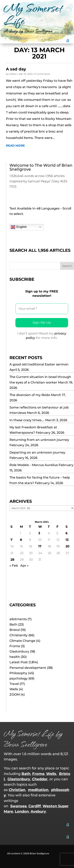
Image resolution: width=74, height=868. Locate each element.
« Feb (14, 566)
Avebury (38, 811)
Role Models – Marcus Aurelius (34, 465)
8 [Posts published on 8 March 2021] (21, 540)
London (22, 811)
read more (15, 146)
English (19, 227)
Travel (14, 684)
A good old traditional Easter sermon (39, 364)
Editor (13, 74)
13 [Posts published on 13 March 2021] (67, 540)
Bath (13, 624)
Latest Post (19, 662)
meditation (38, 790)
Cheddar (40, 779)
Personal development (28, 668)
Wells (14, 689)
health (15, 657)
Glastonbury (19, 651)
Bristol (15, 630)
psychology (19, 678)
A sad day (16, 69)
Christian (17, 790)
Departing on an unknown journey (37, 452)
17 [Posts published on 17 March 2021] (40, 546)
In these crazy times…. (27, 420)
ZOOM (15, 694)
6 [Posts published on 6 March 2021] (67, 533)
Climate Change (22, 641)
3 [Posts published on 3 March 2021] (39, 533)
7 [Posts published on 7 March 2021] (11, 540)
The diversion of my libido (30, 395)
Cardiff (35, 806)
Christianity (19, 635)
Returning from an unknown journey (39, 440)
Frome (15, 646)
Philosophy (18, 673)
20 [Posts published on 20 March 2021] (67, 546)
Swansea (18, 806)
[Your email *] (42, 309)
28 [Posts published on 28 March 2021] (12, 560)
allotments (18, 619)
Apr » (24, 566)
